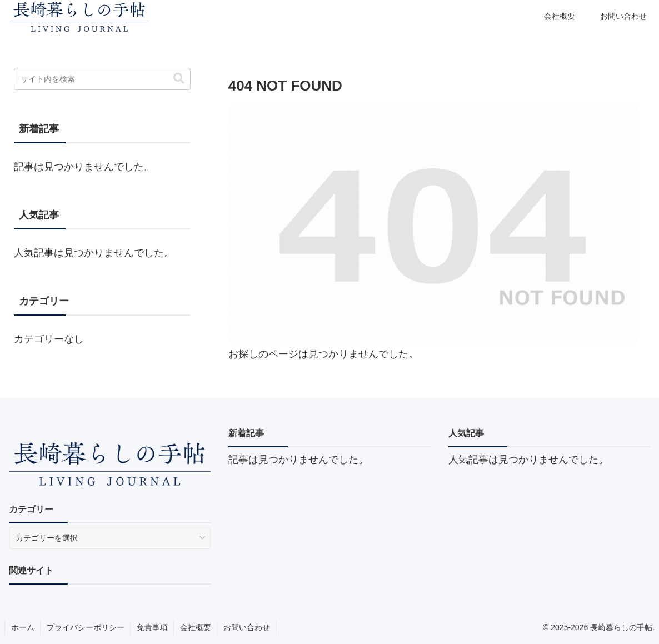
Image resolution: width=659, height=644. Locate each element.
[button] (179, 79)
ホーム (23, 627)
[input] (102, 79)
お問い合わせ (247, 627)
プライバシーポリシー (86, 627)
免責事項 (152, 627)
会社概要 (196, 627)
